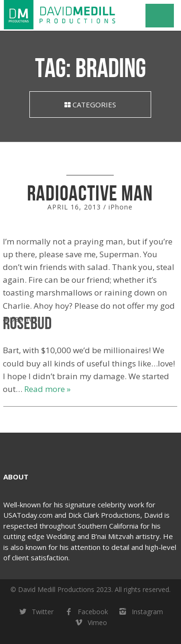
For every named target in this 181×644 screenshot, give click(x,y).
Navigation (160, 16)
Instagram (140, 612)
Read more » (47, 389)
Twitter (36, 612)
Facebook (85, 612)
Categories (90, 104)
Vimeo (90, 623)
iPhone (121, 207)
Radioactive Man (90, 193)
